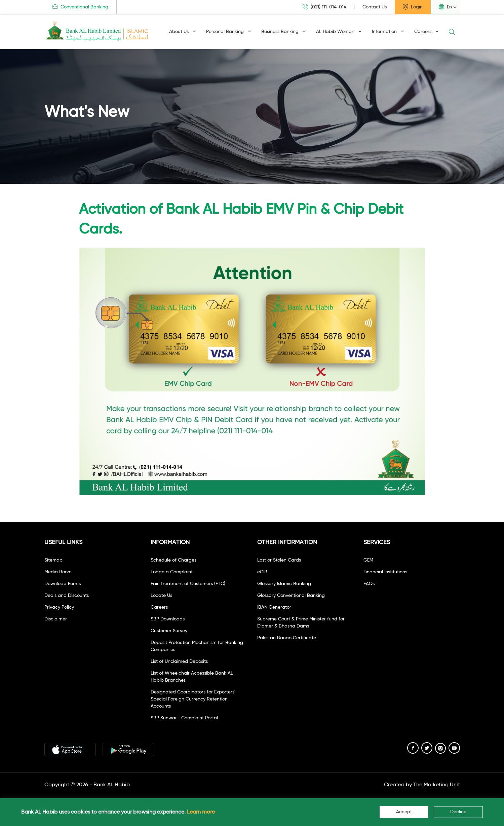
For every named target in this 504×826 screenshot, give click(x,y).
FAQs (369, 584)
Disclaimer (56, 619)
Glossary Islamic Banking (284, 584)
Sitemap (53, 560)
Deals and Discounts (67, 596)
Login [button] (413, 7)
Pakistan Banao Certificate (287, 638)
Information (388, 32)
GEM (368, 560)
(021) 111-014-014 (324, 7)
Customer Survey (169, 631)
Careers (427, 32)
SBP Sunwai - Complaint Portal (184, 718)
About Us (183, 32)
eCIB (262, 572)
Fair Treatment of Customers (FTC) (188, 584)
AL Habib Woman (339, 32)
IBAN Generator (274, 607)
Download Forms (63, 584)
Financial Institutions (385, 572)
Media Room (58, 572)
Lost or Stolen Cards (279, 560)
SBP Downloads (168, 619)
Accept (404, 812)
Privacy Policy (59, 607)
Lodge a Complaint (172, 572)
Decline (458, 812)
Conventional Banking (80, 7)
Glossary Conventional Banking (291, 596)
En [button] (445, 7)
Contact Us (375, 7)
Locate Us (161, 596)
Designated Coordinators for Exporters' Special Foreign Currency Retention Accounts (193, 699)
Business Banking (284, 32)
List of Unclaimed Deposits (179, 661)
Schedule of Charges (173, 560)
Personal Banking (229, 32)
